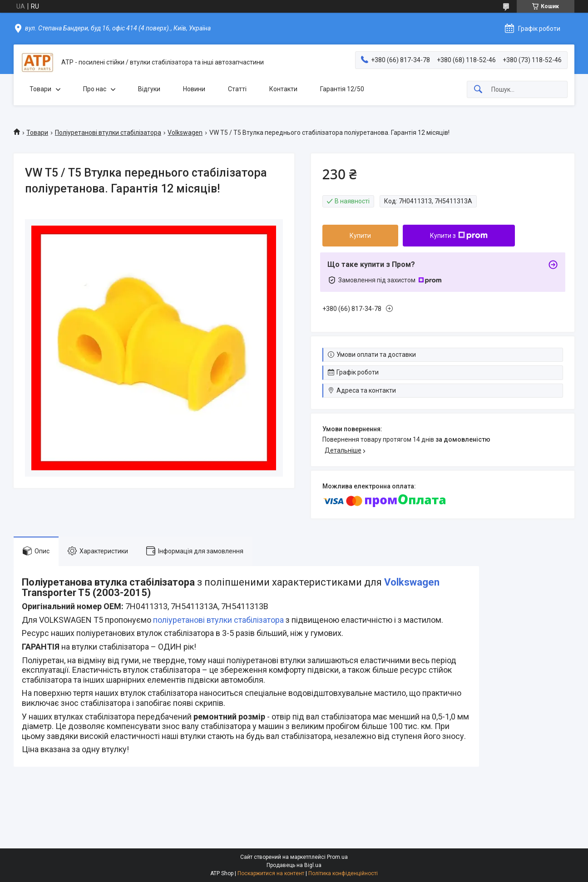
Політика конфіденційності (343, 873)
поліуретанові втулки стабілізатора (218, 620)
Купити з (459, 236)
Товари (40, 89)
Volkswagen (185, 133)
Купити (360, 236)
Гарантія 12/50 (342, 89)
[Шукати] (478, 90)
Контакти (283, 89)
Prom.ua (337, 857)
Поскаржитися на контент (271, 873)
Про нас (95, 89)
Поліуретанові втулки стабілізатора (108, 133)
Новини (194, 89)
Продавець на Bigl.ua (294, 865)
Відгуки (149, 89)
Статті (237, 89)
